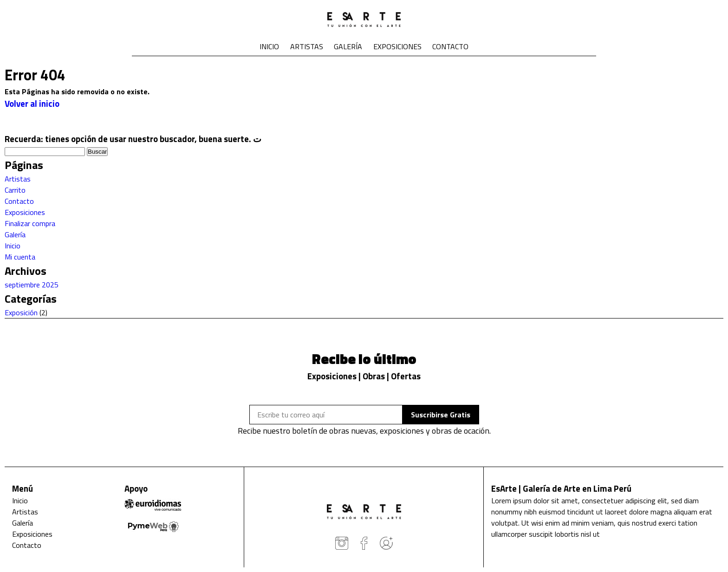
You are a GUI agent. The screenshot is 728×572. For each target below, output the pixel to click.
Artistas (307, 46)
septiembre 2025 (32, 285)
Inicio (269, 46)
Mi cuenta (20, 257)
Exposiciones (397, 46)
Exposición (21, 312)
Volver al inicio (32, 104)
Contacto (450, 46)
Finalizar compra (30, 223)
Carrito (15, 190)
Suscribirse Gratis (441, 415)
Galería (348, 46)
